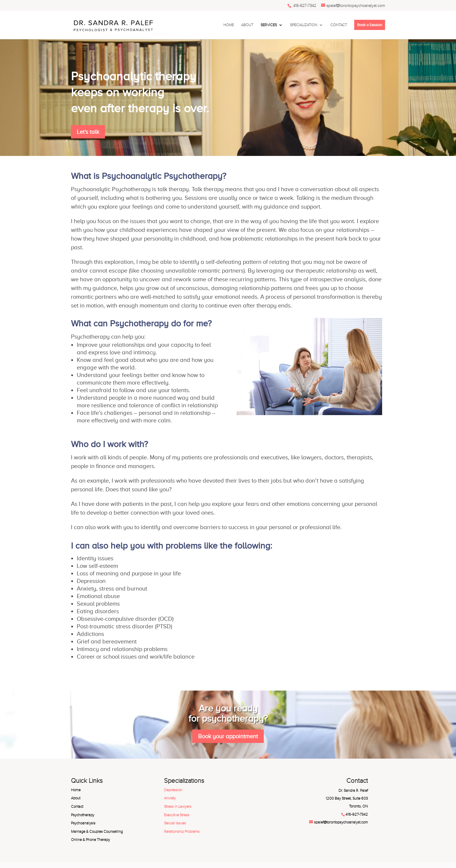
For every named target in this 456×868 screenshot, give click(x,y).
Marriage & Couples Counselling (97, 832)
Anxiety (170, 798)
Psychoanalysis (83, 823)
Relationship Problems (182, 832)
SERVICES (269, 25)
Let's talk (88, 132)
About (76, 798)
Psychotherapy (83, 815)
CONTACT (339, 25)
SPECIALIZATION (304, 25)
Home (76, 790)
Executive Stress (177, 815)
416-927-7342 (304, 6)
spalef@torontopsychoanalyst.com (341, 822)
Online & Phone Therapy (90, 840)
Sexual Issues (175, 823)
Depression (173, 790)
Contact (77, 807)
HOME (229, 25)
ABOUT (247, 25)
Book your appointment (228, 736)
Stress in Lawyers (178, 807)
